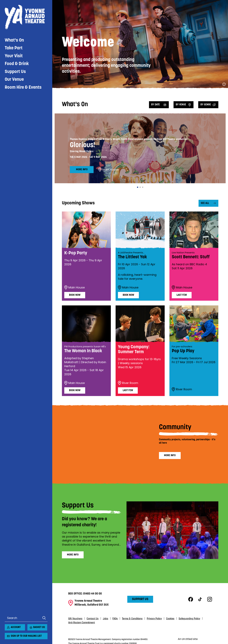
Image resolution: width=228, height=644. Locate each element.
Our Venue (14, 80)
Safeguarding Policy (189, 619)
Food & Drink (17, 64)
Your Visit (14, 56)
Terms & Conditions (132, 619)
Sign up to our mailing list (26, 636)
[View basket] (29, 626)
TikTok (200, 599)
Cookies (170, 619)
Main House (109, 170)
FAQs (115, 619)
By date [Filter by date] (155, 105)
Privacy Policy (154, 619)
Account (16, 627)
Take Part (14, 48)
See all (205, 203)
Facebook (191, 599)
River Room (128, 383)
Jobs (105, 619)
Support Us (15, 72)
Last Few (182, 295)
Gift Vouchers (75, 619)
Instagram (210, 599)
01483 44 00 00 (92, 594)
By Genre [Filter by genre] (206, 105)
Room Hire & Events (23, 88)
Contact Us (93, 619)
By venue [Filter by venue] (181, 105)
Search (44, 618)
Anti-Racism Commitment (82, 623)
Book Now (75, 295)
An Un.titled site (188, 639)
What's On (14, 40)
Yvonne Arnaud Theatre (26, 17)
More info (82, 170)
